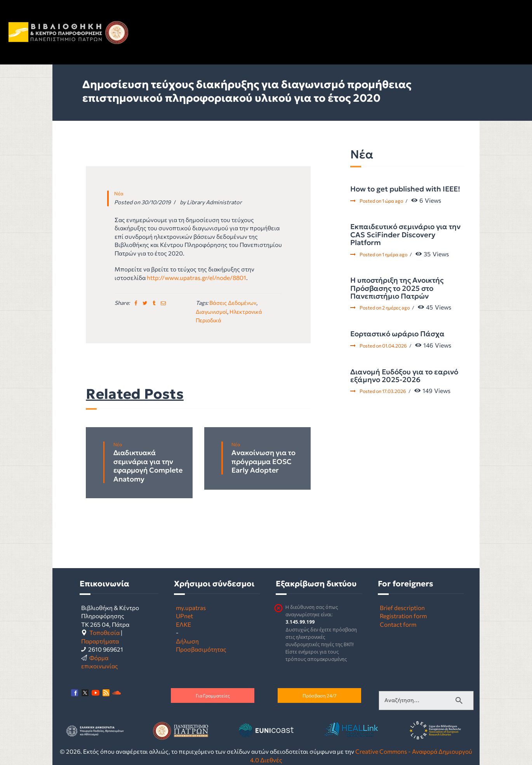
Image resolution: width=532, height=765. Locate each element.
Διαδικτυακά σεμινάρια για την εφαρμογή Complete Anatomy (148, 466)
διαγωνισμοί (211, 312)
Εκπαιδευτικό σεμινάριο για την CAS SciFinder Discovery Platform (405, 235)
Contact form (398, 624)
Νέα (119, 193)
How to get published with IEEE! (405, 189)
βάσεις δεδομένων (233, 303)
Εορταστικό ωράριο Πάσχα (397, 334)
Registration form (403, 616)
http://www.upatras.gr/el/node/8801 (196, 277)
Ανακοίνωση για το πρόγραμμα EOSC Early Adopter (263, 462)
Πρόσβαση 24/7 (319, 695)
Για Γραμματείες (213, 695)
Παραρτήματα (100, 641)
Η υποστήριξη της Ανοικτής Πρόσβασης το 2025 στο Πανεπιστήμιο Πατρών (397, 288)
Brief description (402, 608)
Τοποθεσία (104, 632)
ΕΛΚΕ (183, 624)
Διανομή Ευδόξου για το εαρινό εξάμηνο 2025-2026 (404, 376)
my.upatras (191, 608)
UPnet (184, 616)
